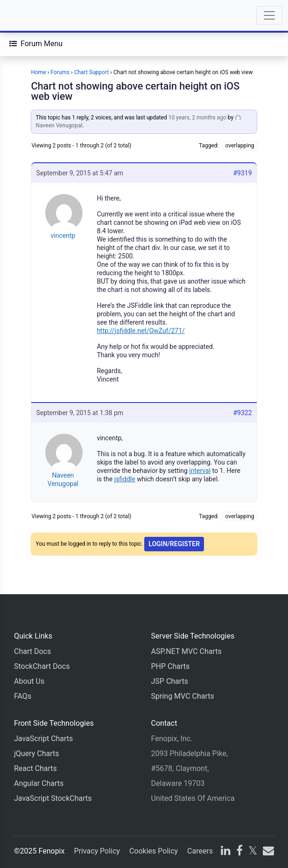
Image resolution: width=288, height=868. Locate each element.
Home (38, 72)
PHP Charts (171, 666)
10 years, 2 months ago (197, 118)
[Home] (34, 15)
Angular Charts (39, 783)
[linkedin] (226, 852)
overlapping (239, 146)
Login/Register (174, 544)
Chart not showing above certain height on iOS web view (135, 91)
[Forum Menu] (36, 44)
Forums (60, 72)
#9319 (242, 173)
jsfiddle (125, 479)
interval (200, 471)
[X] (253, 852)
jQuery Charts (36, 753)
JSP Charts (170, 681)
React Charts (35, 768)
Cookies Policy (154, 851)
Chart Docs (32, 651)
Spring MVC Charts (183, 696)
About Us (29, 681)
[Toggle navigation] (269, 15)
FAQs (23, 696)
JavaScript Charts (43, 739)
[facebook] (239, 852)
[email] (267, 852)
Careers (200, 851)
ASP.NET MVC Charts (186, 651)
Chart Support (92, 72)
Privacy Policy (97, 851)
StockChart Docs (42, 666)
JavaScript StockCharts (53, 798)
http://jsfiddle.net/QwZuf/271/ (140, 331)
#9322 (242, 413)
